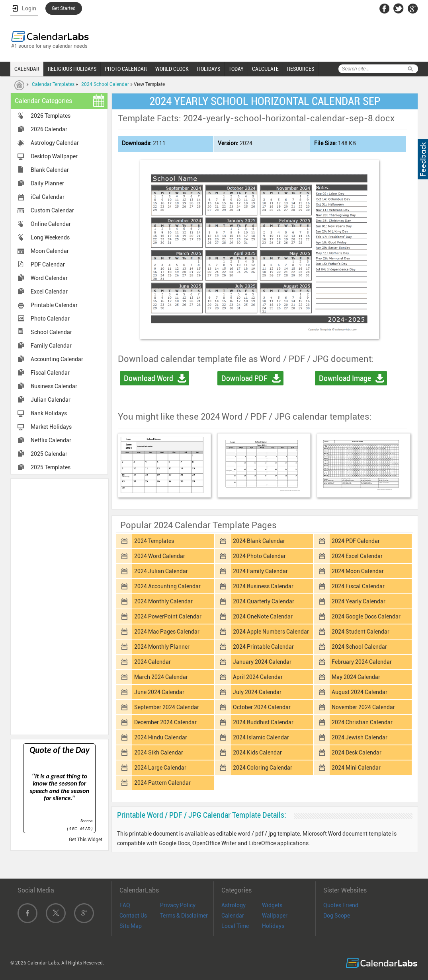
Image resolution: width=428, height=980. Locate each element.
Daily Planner (47, 183)
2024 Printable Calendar (263, 647)
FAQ (125, 905)
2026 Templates (51, 116)
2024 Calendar (152, 662)
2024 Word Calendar (160, 556)
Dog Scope (337, 916)
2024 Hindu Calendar (161, 737)
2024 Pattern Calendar (162, 783)
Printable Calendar (54, 305)
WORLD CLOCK (172, 69)
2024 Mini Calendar (356, 768)
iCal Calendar (48, 197)
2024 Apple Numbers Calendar (271, 632)
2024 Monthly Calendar (163, 601)
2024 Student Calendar (361, 632)
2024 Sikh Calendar (159, 752)
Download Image (345, 378)
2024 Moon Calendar (358, 571)
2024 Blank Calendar (259, 541)
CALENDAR (27, 69)
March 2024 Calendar (161, 677)
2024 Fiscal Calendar (358, 586)
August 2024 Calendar (360, 692)
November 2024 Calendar (363, 707)
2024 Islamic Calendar (261, 737)
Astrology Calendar (55, 143)
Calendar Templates (53, 84)
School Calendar (51, 332)
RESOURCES (301, 69)
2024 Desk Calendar (357, 752)
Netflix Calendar (51, 440)
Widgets (272, 905)
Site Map (131, 926)
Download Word (149, 378)
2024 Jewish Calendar (360, 737)
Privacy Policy (178, 905)
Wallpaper (275, 916)
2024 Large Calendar (160, 768)
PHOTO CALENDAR (126, 69)
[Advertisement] (59, 606)
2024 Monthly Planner (162, 647)
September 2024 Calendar (167, 707)
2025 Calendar (49, 454)
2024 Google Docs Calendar (366, 616)
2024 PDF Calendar (356, 541)
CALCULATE (265, 69)
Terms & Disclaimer (184, 916)
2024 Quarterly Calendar (264, 601)
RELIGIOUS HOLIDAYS (72, 69)
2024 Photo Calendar (259, 556)
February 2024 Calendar (362, 662)
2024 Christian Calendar (362, 722)
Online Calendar (51, 224)
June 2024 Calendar (159, 692)
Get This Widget (86, 840)
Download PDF (244, 378)
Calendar (233, 916)
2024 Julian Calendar (161, 571)
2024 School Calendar (105, 84)
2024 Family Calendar (260, 571)
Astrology (234, 905)
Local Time (235, 926)
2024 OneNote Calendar (263, 616)
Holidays (273, 926)
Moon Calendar (50, 251)
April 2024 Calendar (258, 677)
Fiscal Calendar (50, 373)
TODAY (236, 69)
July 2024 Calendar (257, 692)
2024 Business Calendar (263, 586)
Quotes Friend (341, 905)
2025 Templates (51, 467)
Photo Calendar (50, 319)
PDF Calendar (48, 264)
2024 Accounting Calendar (167, 586)
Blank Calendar (50, 170)
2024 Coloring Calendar (263, 768)
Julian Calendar (51, 400)
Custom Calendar (52, 210)
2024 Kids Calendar (257, 752)
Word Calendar (49, 278)
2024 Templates (154, 541)
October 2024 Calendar (262, 707)
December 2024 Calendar (165, 722)
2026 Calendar (49, 129)
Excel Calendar (49, 292)
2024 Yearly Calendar (359, 601)
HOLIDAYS (209, 69)
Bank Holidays (49, 413)
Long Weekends (50, 237)
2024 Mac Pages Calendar (167, 632)
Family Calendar (51, 346)
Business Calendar (54, 386)
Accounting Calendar (57, 359)
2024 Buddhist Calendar (263, 722)
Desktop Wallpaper (54, 156)
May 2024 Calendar (356, 677)
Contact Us (133, 916)
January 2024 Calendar (262, 662)
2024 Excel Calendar (357, 556)
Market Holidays (51, 427)
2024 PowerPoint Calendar (168, 616)
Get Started (64, 8)
